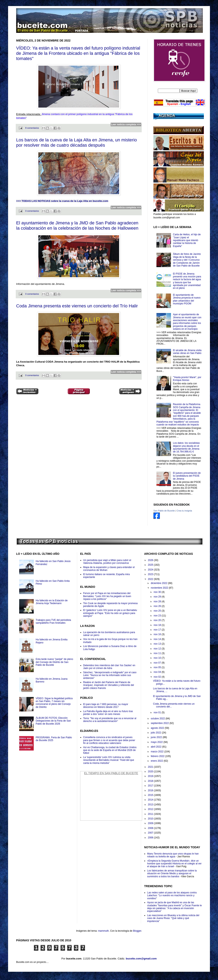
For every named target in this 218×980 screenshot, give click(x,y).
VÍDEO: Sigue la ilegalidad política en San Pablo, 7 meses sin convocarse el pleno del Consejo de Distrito (54, 703)
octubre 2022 (158, 719)
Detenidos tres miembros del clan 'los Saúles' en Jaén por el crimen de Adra (109, 667)
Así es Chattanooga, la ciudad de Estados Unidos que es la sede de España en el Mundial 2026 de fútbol (110, 750)
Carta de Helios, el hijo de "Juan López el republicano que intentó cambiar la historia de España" (187, 240)
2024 (151, 570)
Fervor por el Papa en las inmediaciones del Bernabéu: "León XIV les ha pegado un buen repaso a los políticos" (107, 596)
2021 (151, 767)
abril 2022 (156, 747)
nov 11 (158, 653)
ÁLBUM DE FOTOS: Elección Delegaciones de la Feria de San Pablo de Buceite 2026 (53, 721)
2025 (151, 565)
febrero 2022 (158, 756)
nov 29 (158, 597)
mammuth (103, 931)
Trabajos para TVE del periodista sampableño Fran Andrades (53, 621)
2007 (151, 833)
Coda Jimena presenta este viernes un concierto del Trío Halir (77, 306)
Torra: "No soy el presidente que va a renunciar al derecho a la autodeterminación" (110, 720)
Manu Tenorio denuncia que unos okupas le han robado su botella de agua (173, 855)
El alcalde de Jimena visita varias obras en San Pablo (187, 352)
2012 (151, 809)
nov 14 (158, 639)
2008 (151, 828)
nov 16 (158, 634)
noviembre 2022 (160, 588)
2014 (151, 800)
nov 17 (158, 630)
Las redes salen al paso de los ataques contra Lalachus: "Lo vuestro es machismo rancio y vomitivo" (172, 895)
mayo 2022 (157, 742)
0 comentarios (32, 211)
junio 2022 (157, 737)
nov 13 (158, 644)
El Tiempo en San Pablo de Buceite (111, 773)
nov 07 (158, 663)
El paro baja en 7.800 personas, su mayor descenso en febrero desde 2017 (106, 706)
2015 (151, 795)
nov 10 (158, 658)
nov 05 (158, 667)
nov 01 (158, 712)
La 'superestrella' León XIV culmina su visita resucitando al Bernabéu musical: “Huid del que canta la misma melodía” (109, 760)
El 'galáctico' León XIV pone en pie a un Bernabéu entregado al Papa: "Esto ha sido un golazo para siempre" (110, 613)
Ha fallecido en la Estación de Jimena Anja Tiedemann (52, 602)
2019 (151, 776)
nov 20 (158, 620)
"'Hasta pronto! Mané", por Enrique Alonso (187, 379)
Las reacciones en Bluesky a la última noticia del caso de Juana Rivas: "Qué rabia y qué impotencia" (173, 918)
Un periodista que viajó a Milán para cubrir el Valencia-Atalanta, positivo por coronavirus (107, 562)
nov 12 (158, 649)
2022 (151, 579)
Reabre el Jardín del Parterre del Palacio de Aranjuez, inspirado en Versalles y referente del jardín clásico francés (108, 685)
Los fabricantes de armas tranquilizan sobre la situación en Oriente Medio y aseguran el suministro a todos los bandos (172, 874)
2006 (151, 838)
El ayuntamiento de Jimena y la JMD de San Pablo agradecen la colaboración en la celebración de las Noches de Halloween (77, 226)
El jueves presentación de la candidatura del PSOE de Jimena (187, 476)
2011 (151, 814)
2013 (151, 805)
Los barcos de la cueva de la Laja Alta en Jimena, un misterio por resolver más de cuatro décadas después (77, 143)
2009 (151, 823)
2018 (151, 781)
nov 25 (158, 611)
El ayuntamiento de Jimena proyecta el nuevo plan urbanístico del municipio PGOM (187, 299)
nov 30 (158, 592)
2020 (151, 772)
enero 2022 (157, 761)
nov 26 (158, 606)
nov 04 (158, 672)
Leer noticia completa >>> (126, 124)
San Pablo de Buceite (164, 511)
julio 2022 (156, 733)
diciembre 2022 (159, 583)
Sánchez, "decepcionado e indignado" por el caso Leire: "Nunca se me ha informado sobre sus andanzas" (110, 675)
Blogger (137, 931)
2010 (151, 819)
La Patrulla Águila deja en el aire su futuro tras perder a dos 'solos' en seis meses (108, 713)
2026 (151, 560)
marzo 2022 (158, 752)
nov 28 (158, 601)
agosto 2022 (158, 728)
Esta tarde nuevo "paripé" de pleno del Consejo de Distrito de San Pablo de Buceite (54, 662)
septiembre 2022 (160, 723)
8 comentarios (32, 128)
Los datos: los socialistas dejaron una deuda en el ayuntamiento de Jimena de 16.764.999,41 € (186, 447)
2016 (151, 790)
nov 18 (158, 625)
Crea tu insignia (184, 511)
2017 (151, 786)
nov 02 (158, 677)
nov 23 (158, 616)
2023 (151, 574)
